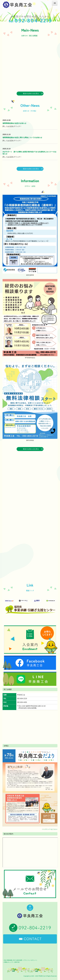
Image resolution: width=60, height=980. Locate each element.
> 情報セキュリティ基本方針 (11, 962)
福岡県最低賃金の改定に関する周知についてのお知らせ (22, 138)
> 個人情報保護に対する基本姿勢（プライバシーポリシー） (20, 960)
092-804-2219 (22, 699)
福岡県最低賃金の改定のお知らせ (14, 123)
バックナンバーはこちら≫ (50, 829)
